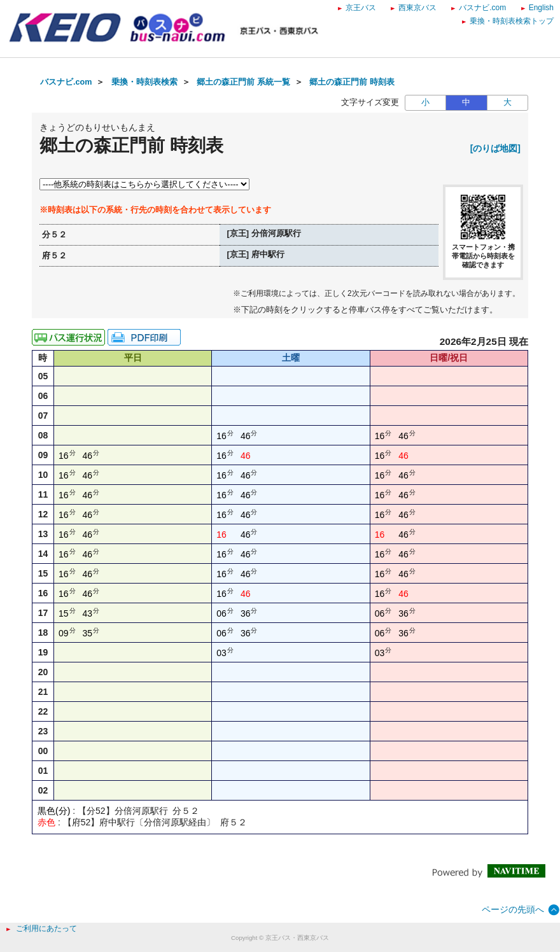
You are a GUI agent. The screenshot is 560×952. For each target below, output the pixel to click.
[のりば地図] (495, 148)
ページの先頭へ (513, 909)
